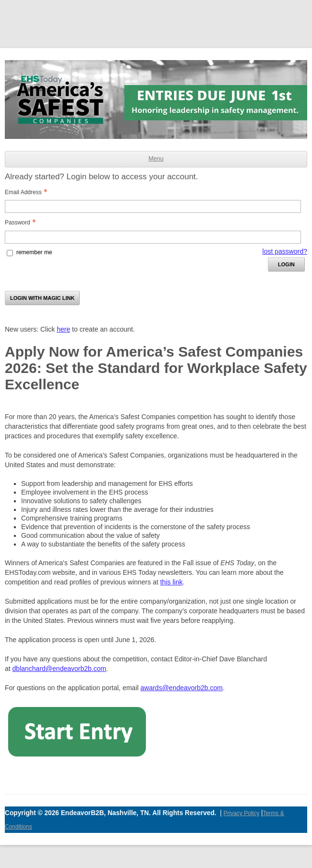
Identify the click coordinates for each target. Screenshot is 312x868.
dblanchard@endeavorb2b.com (60, 669)
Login (286, 264)
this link (172, 582)
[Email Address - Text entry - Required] (153, 206)
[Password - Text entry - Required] (153, 237)
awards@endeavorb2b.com (182, 688)
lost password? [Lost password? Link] (285, 251)
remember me (34, 252)
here (63, 329)
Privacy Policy (242, 813)
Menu (156, 159)
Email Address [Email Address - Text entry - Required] (27, 192)
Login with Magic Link (42, 298)
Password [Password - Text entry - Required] (21, 223)
